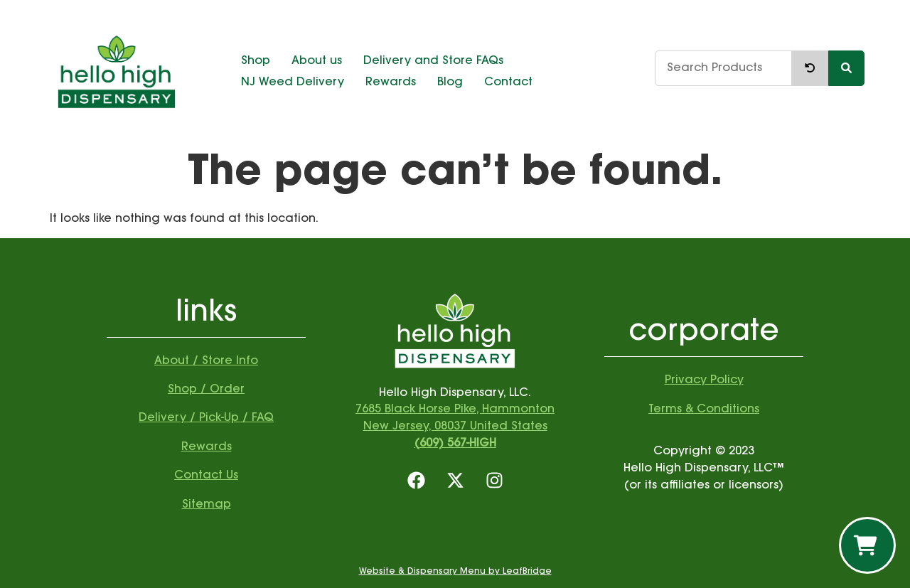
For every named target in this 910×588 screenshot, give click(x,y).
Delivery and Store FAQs (433, 61)
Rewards (391, 82)
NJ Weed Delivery (293, 82)
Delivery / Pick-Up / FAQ (206, 418)
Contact (508, 82)
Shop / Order (206, 390)
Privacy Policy (704, 380)
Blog (450, 82)
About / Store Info (206, 361)
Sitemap (207, 505)
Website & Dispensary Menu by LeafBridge (455, 572)
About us (317, 61)
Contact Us (206, 476)
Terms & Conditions (704, 410)
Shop (256, 61)
